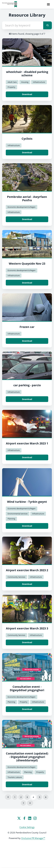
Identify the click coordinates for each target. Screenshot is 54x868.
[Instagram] (35, 818)
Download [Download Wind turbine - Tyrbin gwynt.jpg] (27, 526)
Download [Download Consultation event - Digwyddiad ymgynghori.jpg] (27, 709)
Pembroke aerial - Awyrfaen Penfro (27, 198)
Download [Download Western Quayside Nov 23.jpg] (27, 283)
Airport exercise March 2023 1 (27, 443)
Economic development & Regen (22, 207)
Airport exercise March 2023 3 (27, 628)
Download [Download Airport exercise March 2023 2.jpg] (27, 584)
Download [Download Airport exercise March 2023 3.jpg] (27, 642)
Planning (11, 519)
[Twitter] (19, 818)
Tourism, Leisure (15, 777)
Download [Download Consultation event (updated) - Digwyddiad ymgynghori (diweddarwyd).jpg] (27, 784)
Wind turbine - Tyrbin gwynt (27, 502)
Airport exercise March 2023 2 (27, 570)
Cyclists (27, 139)
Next (30, 803)
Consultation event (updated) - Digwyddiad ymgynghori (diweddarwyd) (27, 757)
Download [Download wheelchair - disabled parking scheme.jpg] (27, 94)
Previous (8, 797)
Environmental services (18, 514)
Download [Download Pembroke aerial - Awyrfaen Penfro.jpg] (27, 219)
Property (11, 87)
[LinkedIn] (30, 818)
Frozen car (27, 327)
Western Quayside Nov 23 (27, 264)
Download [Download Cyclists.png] (27, 152)
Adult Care (12, 82)
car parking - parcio (27, 385)
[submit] (48, 25)
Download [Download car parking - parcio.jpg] (27, 399)
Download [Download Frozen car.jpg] (27, 341)
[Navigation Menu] (48, 4)
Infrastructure (39, 82)
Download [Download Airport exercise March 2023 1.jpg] (27, 457)
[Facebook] (24, 818)
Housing (25, 82)
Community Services (16, 577)
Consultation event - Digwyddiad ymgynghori (27, 688)
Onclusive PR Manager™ (33, 838)
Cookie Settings (27, 827)
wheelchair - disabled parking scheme (27, 74)
